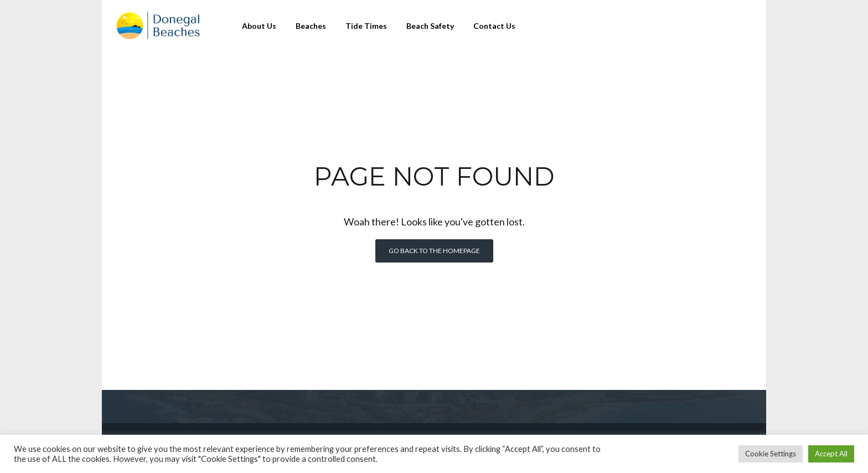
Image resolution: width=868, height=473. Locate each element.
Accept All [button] (831, 454)
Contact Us (494, 26)
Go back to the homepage (434, 251)
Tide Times (366, 26)
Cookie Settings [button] (771, 454)
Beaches (311, 26)
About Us (259, 26)
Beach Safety (430, 26)
